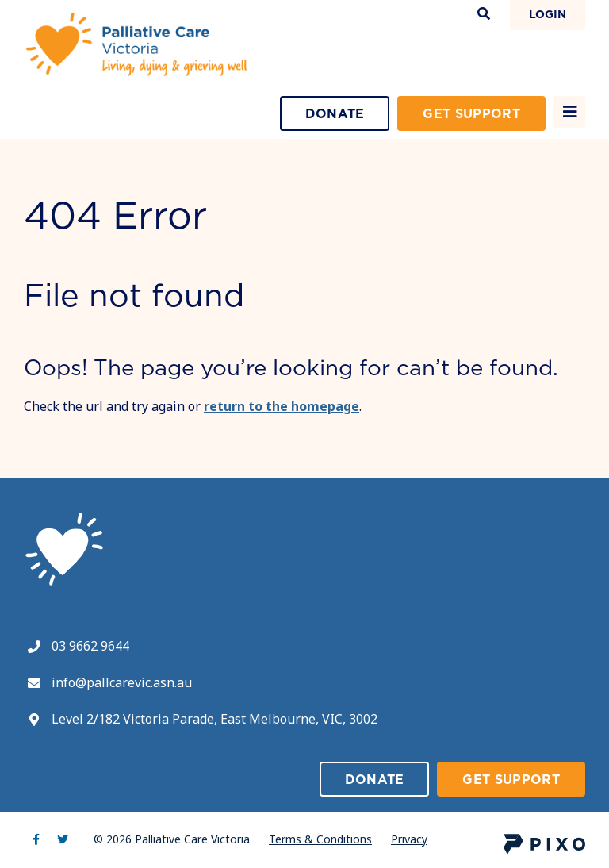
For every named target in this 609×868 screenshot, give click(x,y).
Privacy (409, 839)
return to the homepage (282, 406)
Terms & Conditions (320, 839)
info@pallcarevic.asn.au (122, 682)
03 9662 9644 (90, 646)
